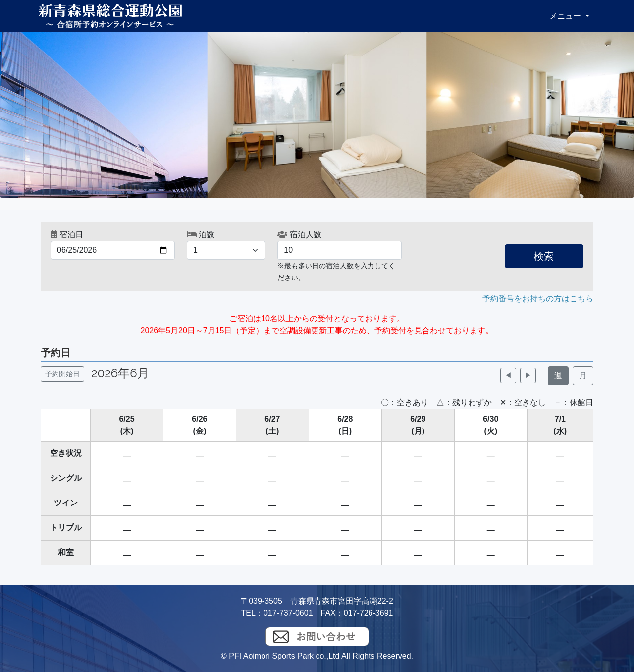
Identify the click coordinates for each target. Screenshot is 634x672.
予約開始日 (62, 374)
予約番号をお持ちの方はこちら (538, 299)
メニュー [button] (566, 16)
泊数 (201, 235)
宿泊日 (67, 235)
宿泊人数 (299, 235)
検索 (544, 256)
